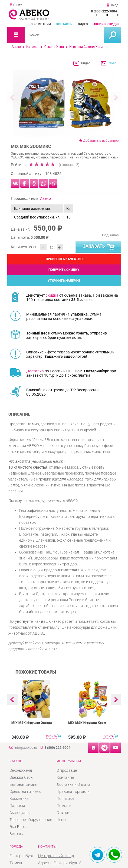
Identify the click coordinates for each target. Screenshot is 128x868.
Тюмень (16, 863)
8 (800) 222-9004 (104, 11)
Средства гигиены (26, 791)
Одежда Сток (21, 777)
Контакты (64, 24)
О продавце (67, 770)
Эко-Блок (18, 827)
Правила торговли (73, 791)
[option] (64, 104)
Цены (61, 820)
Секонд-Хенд (54, 47)
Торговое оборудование (31, 820)
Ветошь (16, 834)
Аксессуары (20, 813)
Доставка (35, 371)
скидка (52, 295)
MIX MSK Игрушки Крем (87, 723)
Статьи (63, 813)
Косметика (19, 799)
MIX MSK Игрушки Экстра (32, 723)
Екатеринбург (22, 856)
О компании (41, 24)
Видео (83, 24)
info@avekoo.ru (26, 748)
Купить (51, 736)
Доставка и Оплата (73, 784)
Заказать (99, 247)
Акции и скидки (106, 24)
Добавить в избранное (101, 141)
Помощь (64, 806)
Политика (65, 799)
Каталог (33, 47)
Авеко (16, 47)
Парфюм (17, 806)
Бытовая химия (23, 784)
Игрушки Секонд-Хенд (86, 47)
